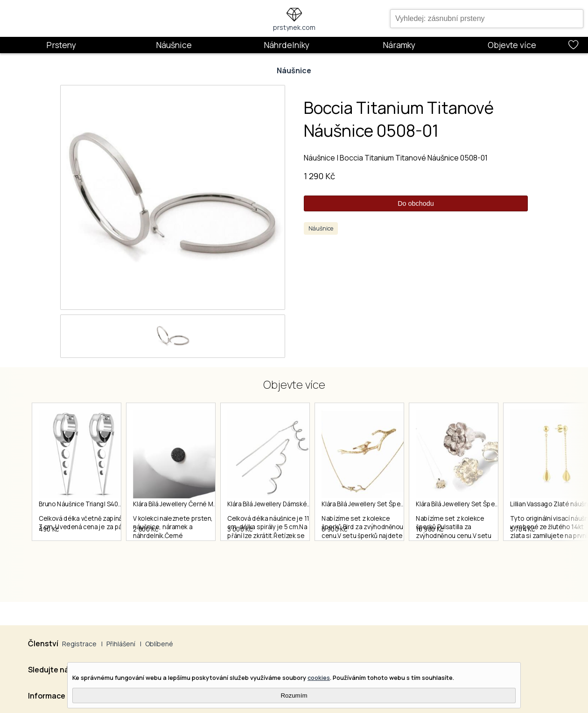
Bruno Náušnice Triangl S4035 (82, 505)
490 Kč (49, 563)
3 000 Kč (268, 563)
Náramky (399, 45)
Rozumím (294, 696)
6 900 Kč (377, 563)
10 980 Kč (486, 563)
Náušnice (174, 45)
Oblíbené (159, 644)
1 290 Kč (319, 176)
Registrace (79, 644)
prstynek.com (294, 27)
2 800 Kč (160, 563)
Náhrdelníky (287, 45)
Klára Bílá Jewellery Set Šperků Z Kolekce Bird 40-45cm (443, 505)
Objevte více (512, 45)
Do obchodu (416, 203)
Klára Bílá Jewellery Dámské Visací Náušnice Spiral (327, 505)
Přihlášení (121, 644)
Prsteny (61, 45)
